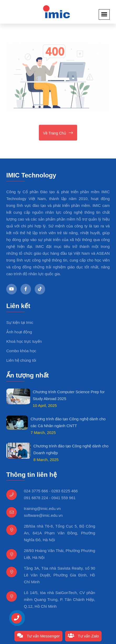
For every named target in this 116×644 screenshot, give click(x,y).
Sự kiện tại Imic (20, 322)
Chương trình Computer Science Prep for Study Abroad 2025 (69, 395)
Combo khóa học (21, 351)
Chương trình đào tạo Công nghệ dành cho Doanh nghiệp (71, 449)
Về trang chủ (58, 133)
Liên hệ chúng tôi (21, 360)
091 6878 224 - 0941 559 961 (50, 498)
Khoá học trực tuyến (24, 341)
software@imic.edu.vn (43, 515)
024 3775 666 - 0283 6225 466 (51, 491)
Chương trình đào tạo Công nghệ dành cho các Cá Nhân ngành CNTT (68, 422)
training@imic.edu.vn (42, 508)
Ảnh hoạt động (19, 332)
